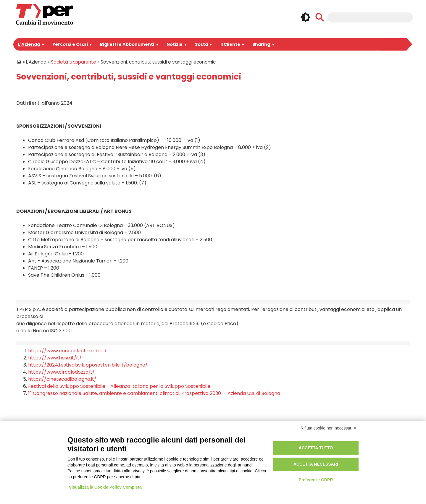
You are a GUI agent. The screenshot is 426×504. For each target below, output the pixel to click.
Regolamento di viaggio (284, 453)
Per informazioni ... (29, 460)
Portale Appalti (108, 439)
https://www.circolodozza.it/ (57, 365)
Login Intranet (191, 439)
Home (19, 61)
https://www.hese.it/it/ (50, 351)
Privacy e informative (281, 439)
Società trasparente (71, 62)
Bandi (100, 446)
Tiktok (364, 455)
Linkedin (377, 443)
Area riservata (191, 453)
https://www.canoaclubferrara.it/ (61, 344)
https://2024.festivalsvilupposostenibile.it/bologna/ (80, 358)
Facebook (350, 443)
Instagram (364, 443)
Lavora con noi (109, 460)
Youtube (391, 443)
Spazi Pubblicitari (111, 453)
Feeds (377, 455)
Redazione (188, 460)
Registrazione (191, 446)
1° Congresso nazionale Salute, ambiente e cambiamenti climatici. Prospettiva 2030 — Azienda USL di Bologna (145, 386)
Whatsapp (350, 455)
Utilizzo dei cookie (278, 446)
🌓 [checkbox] (305, 17)
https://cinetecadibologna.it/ (57, 372)
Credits (267, 460)
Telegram (405, 443)
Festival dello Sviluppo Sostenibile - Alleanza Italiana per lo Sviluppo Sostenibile (112, 379)
